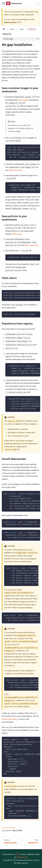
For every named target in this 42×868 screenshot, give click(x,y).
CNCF (17, 854)
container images (14, 131)
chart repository (26, 607)
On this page (8, 39)
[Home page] (4, 29)
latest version (10, 22)
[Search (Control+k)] (38, 3)
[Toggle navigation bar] (3, 3)
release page (23, 100)
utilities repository (15, 170)
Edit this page (9, 828)
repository (31, 245)
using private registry (10, 719)
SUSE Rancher (22, 857)
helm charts (25, 128)
